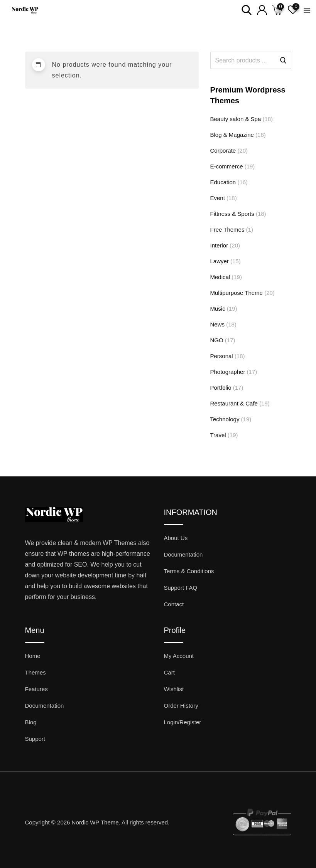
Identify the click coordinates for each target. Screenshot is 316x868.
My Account (179, 656)
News (218, 324)
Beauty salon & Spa (236, 119)
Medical (220, 277)
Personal (222, 356)
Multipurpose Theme (237, 293)
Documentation (183, 554)
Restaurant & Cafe (234, 403)
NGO (217, 340)
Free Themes (227, 230)
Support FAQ (181, 588)
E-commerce (227, 166)
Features (36, 689)
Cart (169, 672)
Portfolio (221, 388)
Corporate (223, 151)
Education (223, 182)
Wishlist (174, 689)
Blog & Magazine (232, 135)
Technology (225, 419)
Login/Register (183, 722)
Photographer (228, 372)
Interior (219, 245)
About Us (176, 538)
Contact (174, 604)
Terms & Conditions (189, 571)
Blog (31, 722)
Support (35, 739)
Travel (218, 435)
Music (218, 309)
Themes (35, 672)
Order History (181, 706)
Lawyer (220, 261)
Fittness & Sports (232, 214)
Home (33, 656)
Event (218, 198)
